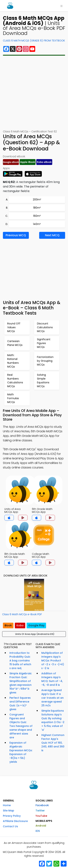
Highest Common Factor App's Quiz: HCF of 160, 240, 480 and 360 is (53, 743)
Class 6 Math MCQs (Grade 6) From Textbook (34, 41)
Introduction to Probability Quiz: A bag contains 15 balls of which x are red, (20, 661)
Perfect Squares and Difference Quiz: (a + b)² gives (20, 704)
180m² (37, 208)
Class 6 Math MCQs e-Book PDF (22, 614)
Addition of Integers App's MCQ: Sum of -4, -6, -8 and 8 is (52, 679)
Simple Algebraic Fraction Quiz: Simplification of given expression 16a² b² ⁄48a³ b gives (21, 683)
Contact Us (10, 826)
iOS (38, 831)
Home (7, 805)
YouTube (41, 816)
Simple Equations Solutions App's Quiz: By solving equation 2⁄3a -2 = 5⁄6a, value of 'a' (53, 720)
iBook (8, 625)
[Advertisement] (34, 93)
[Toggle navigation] (61, 6)
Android (41, 826)
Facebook (42, 805)
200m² (37, 199)
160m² (37, 216)
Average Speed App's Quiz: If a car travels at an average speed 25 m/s (52, 698)
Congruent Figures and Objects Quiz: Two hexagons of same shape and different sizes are (21, 726)
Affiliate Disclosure (15, 821)
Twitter (40, 811)
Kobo (20, 625)
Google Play (36, 625)
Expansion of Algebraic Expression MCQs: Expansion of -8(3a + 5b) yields (21, 752)
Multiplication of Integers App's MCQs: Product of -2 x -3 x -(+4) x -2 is (53, 661)
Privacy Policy (12, 816)
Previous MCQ (16, 235)
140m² (37, 224)
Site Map (9, 811)
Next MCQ (52, 235)
